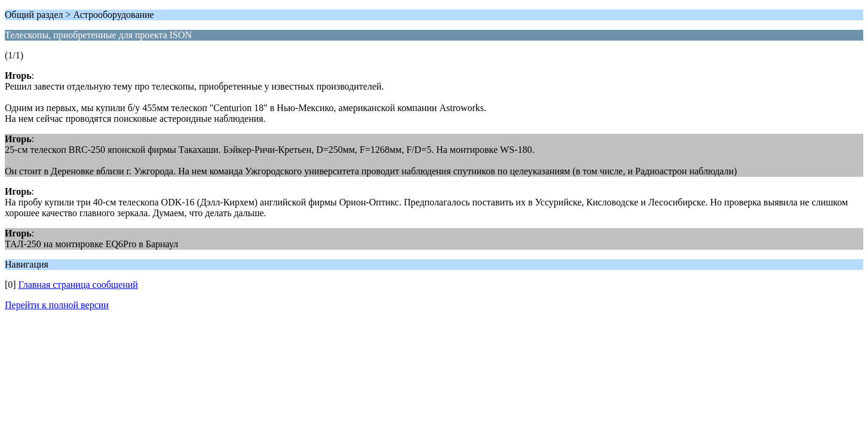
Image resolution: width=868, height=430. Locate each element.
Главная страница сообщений (78, 285)
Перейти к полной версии (57, 305)
